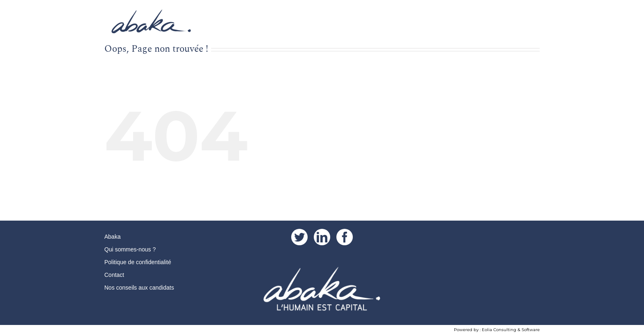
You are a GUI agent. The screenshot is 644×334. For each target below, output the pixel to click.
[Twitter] (299, 237)
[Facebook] (345, 237)
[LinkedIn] (322, 237)
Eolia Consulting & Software (511, 330)
